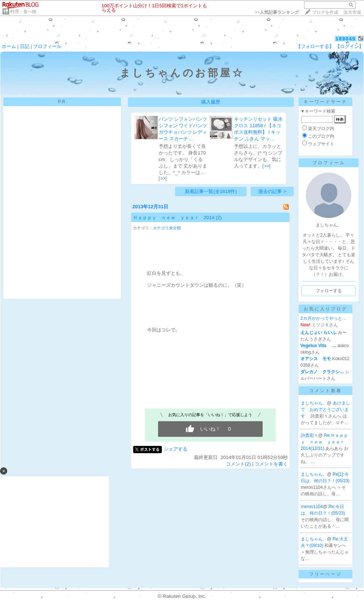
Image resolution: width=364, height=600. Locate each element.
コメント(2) (238, 464)
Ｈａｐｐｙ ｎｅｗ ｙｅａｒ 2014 (174, 218)
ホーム (9, 46)
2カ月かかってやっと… (323, 318)
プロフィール (47, 46)
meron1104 (312, 507)
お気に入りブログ (325, 309)
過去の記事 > (272, 191)
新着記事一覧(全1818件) (211, 191)
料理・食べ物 (23, 12)
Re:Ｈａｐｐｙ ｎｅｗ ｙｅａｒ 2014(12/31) (325, 442)
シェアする (176, 449)
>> (277, 12)
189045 (346, 39)
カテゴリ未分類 (167, 228)
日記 (25, 46)
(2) (219, 218)
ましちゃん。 (314, 403)
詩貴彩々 (310, 435)
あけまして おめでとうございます (325, 410)
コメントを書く (271, 464)
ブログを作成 (325, 12)
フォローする (329, 291)
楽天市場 (352, 12)
